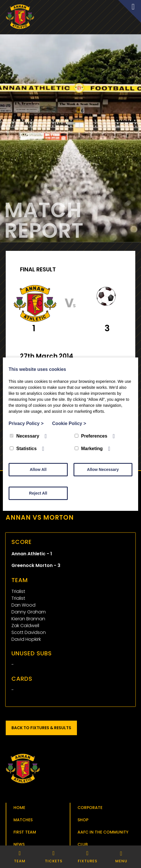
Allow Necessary (103, 469)
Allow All (38, 469)
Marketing (89, 449)
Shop (83, 820)
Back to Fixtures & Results (41, 728)
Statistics (23, 449)
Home (19, 808)
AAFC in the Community (103, 832)
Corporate (90, 808)
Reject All (38, 493)
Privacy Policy (26, 423)
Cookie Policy (69, 423)
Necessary (24, 436)
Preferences (91, 436)
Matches (23, 820)
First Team (25, 832)
